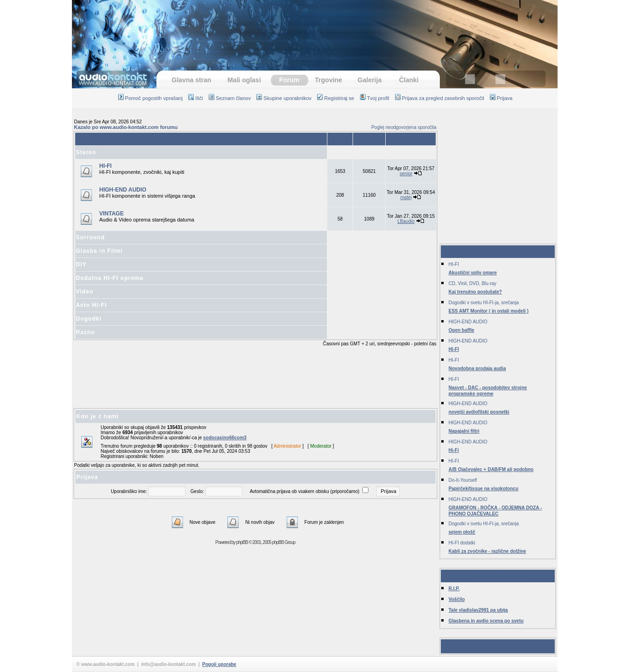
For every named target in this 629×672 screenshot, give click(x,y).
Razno (86, 332)
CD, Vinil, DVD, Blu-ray (473, 283)
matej (406, 197)
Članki (409, 80)
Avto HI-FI (92, 305)
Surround (91, 237)
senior (406, 174)
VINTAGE (112, 214)
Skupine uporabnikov (284, 98)
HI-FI (106, 166)
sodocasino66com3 (225, 438)
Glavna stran (192, 80)
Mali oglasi (244, 80)
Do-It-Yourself (463, 480)
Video (85, 292)
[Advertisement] (315, 30)
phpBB (242, 542)
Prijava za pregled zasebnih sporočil (440, 98)
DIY (81, 265)
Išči (196, 98)
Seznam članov (230, 98)
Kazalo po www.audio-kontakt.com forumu (126, 127)
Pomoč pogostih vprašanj (151, 98)
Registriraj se (336, 98)
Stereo (86, 152)
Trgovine (328, 80)
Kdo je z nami (98, 416)
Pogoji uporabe (219, 664)
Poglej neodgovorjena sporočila (404, 127)
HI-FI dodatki (462, 543)
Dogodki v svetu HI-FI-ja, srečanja (484, 303)
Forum (290, 80)
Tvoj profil (375, 98)
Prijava (501, 98)
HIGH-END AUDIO (123, 190)
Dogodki (89, 319)
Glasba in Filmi (99, 251)
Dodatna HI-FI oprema (110, 278)
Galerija (370, 80)
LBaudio (406, 221)
